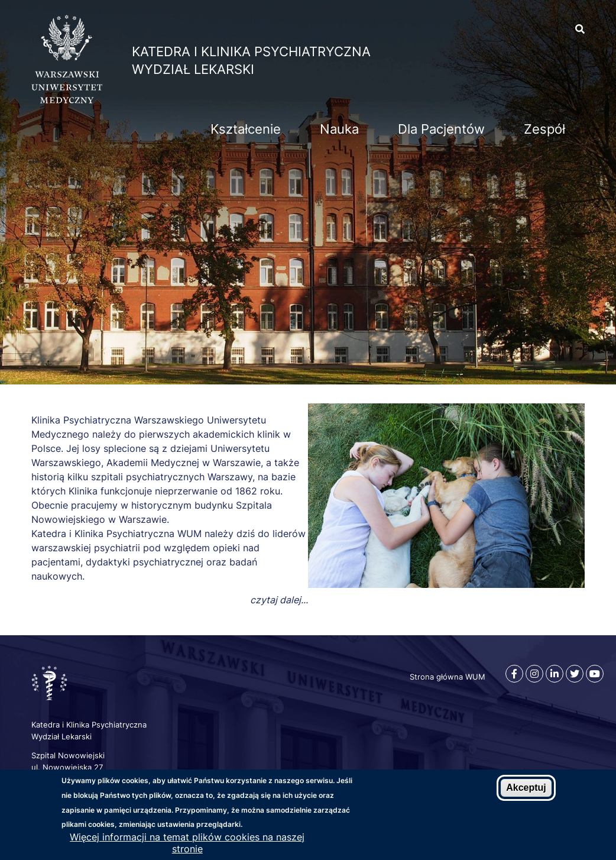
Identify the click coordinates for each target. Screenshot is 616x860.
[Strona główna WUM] (67, 100)
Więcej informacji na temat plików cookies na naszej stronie (187, 843)
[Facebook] (514, 674)
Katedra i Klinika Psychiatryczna (251, 51)
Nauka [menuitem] (339, 129)
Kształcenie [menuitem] (246, 129)
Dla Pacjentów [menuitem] (441, 129)
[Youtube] (595, 674)
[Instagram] (534, 674)
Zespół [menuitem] (544, 129)
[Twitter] (575, 674)
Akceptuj (526, 788)
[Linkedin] (555, 674)
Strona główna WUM (448, 677)
